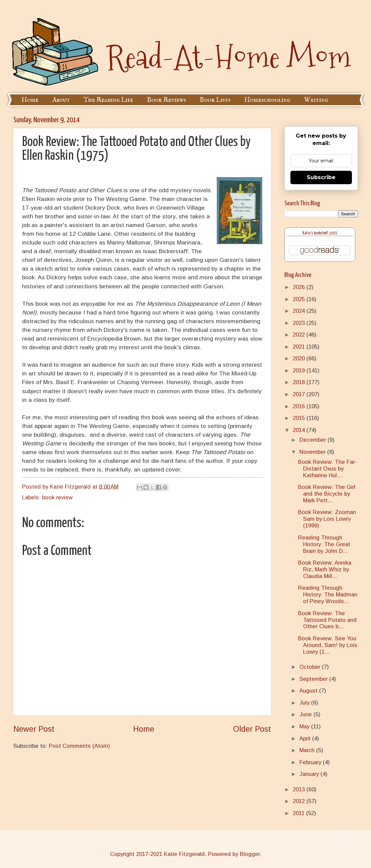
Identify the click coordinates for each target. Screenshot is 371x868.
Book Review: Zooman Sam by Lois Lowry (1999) (327, 519)
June (306, 714)
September (314, 679)
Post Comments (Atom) (79, 746)
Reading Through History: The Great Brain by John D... (324, 544)
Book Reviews (166, 100)
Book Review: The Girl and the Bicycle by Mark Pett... (327, 494)
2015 (300, 418)
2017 (300, 394)
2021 (300, 347)
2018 (300, 382)
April (306, 739)
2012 (300, 801)
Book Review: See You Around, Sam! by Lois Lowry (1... (328, 645)
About (61, 100)
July (305, 703)
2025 (300, 299)
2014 (300, 430)
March (308, 750)
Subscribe (321, 177)
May (305, 727)
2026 (300, 287)
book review (57, 497)
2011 (299, 813)
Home (30, 100)
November (313, 452)
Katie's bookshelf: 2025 (320, 233)
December (313, 440)
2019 (300, 371)
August (309, 691)
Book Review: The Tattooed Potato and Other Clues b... (327, 620)
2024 (300, 311)
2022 (300, 335)
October (311, 667)
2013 (300, 789)
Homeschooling (267, 100)
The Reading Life (108, 100)
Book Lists (215, 100)
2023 (300, 323)
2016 (300, 406)
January (310, 774)
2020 (300, 358)
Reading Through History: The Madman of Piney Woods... (328, 595)
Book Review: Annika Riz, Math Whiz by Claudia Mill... (325, 569)
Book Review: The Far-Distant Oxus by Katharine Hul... (327, 469)
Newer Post (34, 729)
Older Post (252, 729)
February (311, 762)
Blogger (250, 854)
